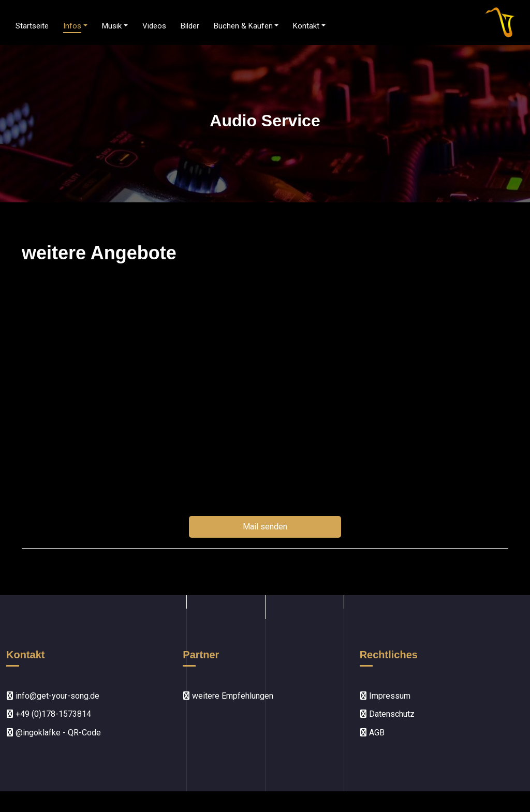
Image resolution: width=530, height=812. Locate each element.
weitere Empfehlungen (233, 696)
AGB (377, 733)
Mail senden (265, 527)
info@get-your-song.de (57, 696)
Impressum (390, 696)
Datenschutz (392, 714)
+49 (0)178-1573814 (53, 714)
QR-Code (84, 733)
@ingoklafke (38, 733)
